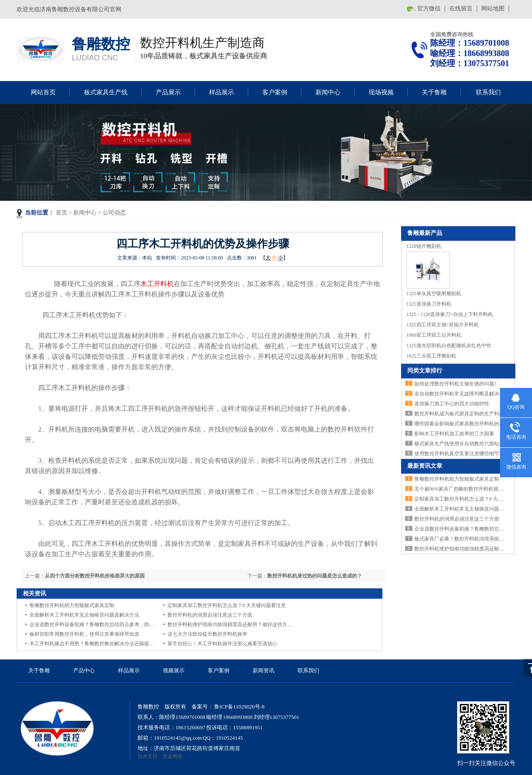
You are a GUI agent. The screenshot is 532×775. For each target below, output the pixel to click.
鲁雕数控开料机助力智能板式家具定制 (72, 605)
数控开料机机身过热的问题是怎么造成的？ (315, 576)
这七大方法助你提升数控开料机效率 (207, 634)
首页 (62, 213)
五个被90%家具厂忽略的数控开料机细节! (460, 489)
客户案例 (275, 92)
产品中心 (84, 670)
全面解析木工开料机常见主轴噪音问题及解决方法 (84, 615)
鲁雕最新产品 (425, 233)
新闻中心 (328, 92)
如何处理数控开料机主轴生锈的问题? (455, 384)
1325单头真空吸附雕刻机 (434, 294)
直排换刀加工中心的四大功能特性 (452, 404)
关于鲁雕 (434, 92)
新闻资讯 (264, 670)
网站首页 (43, 92)
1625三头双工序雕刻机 (431, 356)
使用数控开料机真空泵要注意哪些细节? (458, 454)
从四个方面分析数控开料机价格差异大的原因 (95, 576)
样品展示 (222, 92)
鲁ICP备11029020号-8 (239, 707)
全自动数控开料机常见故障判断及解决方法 (462, 394)
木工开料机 (157, 284)
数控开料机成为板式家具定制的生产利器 (459, 414)
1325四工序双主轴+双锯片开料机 (443, 325)
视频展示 (174, 670)
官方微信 (429, 9)
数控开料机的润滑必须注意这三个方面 (210, 615)
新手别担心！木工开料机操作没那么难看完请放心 (222, 644)
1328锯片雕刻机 (424, 246)
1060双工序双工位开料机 (434, 335)
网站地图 (493, 9)
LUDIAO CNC (95, 58)
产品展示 (168, 92)
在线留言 (461, 9)
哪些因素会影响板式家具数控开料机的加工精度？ (469, 424)
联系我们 (488, 92)
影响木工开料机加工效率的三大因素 (454, 434)
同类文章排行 (425, 371)
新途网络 (172, 756)
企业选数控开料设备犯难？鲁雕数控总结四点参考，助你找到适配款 (104, 624)
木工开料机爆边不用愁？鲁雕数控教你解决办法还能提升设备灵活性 (104, 644)
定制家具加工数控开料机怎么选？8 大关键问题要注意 (227, 605)
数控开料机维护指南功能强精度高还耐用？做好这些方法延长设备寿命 (245, 624)
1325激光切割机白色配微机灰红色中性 (449, 346)
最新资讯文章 (425, 466)
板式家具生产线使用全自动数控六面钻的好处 (464, 444)
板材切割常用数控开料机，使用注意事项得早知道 (84, 634)
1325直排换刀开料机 (429, 304)
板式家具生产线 (106, 92)
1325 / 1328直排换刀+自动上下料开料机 (450, 314)
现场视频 (381, 92)
